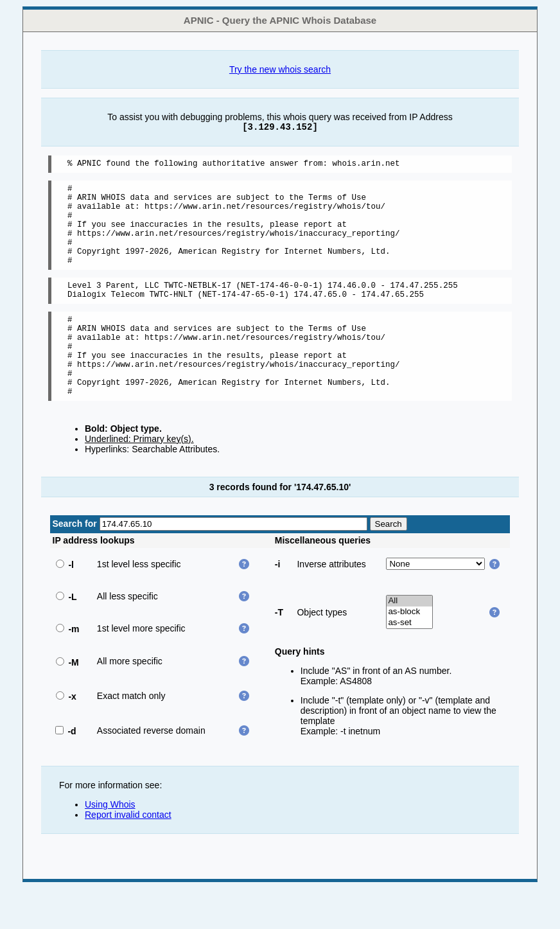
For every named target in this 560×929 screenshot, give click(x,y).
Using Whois (110, 845)
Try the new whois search (280, 69)
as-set (409, 663)
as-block (409, 652)
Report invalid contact (128, 855)
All (409, 641)
